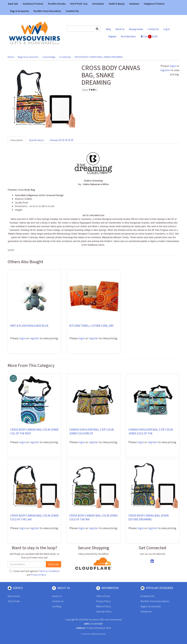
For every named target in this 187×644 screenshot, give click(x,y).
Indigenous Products (154, 4)
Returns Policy (104, 606)
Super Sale (13, 4)
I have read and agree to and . (35, 573)
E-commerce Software (90, 634)
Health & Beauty (117, 4)
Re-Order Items (128, 36)
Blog (108, 29)
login (173, 66)
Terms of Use (103, 596)
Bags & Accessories (20, 11)
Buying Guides (136, 29)
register (165, 70)
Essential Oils (72, 11)
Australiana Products (33, 4)
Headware (134, 4)
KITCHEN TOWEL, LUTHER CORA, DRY (91, 326)
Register (112, 36)
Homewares (98, 4)
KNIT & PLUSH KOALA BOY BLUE (29, 326)
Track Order (14, 601)
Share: (90, 90)
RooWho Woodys (57, 4)
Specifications (36, 140)
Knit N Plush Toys (79, 4)
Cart (149, 37)
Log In (167, 29)
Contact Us (153, 29)
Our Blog (57, 606)
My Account (14, 596)
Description (17, 140)
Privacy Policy (38, 575)
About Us (120, 29)
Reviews (62, 140)
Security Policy (104, 611)
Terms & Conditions (49, 571)
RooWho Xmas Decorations (47, 11)
